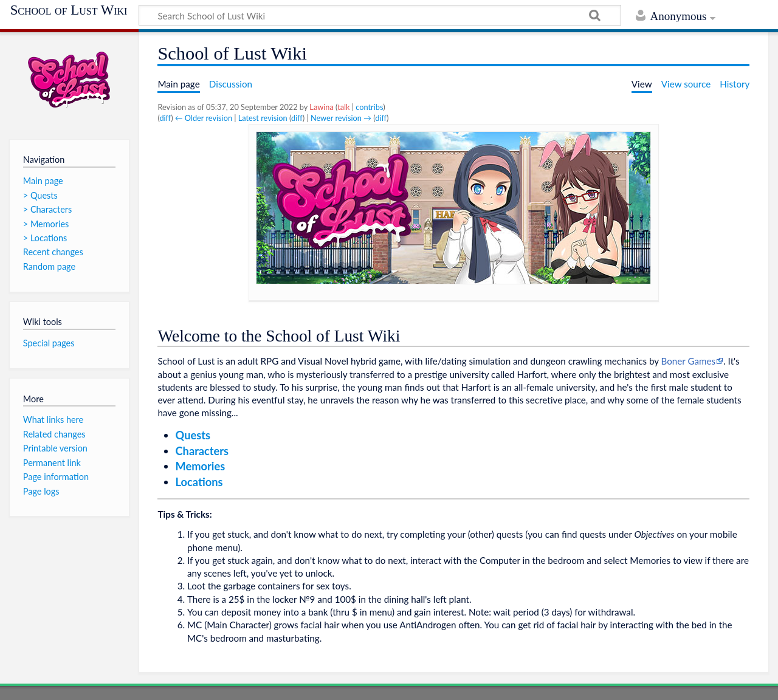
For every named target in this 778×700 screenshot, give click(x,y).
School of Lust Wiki (69, 10)
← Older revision (204, 118)
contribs (369, 107)
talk (343, 107)
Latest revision (263, 118)
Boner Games (689, 361)
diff (165, 118)
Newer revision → (341, 118)
